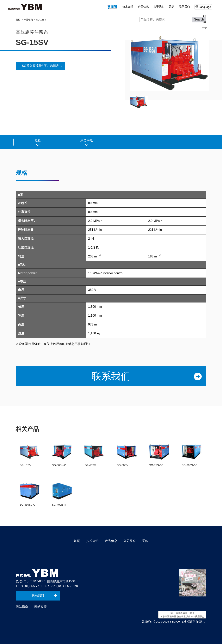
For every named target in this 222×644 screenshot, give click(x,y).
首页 (77, 541)
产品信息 (111, 541)
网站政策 (40, 607)
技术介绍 (128, 7)
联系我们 (184, 7)
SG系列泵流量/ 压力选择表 (40, 66)
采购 (172, 7)
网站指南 (22, 607)
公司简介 (130, 541)
